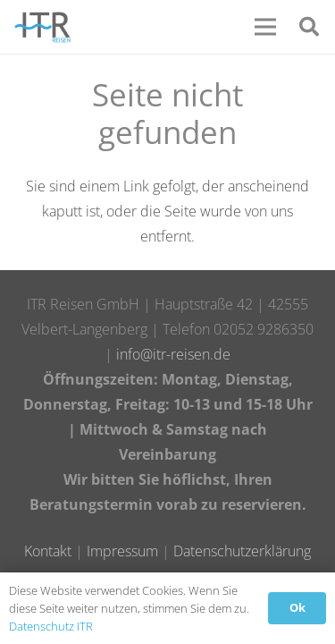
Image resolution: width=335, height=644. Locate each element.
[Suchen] (309, 27)
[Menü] (265, 27)
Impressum (122, 551)
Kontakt (48, 551)
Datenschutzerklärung (242, 551)
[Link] (42, 27)
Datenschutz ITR (51, 626)
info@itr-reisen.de (173, 354)
